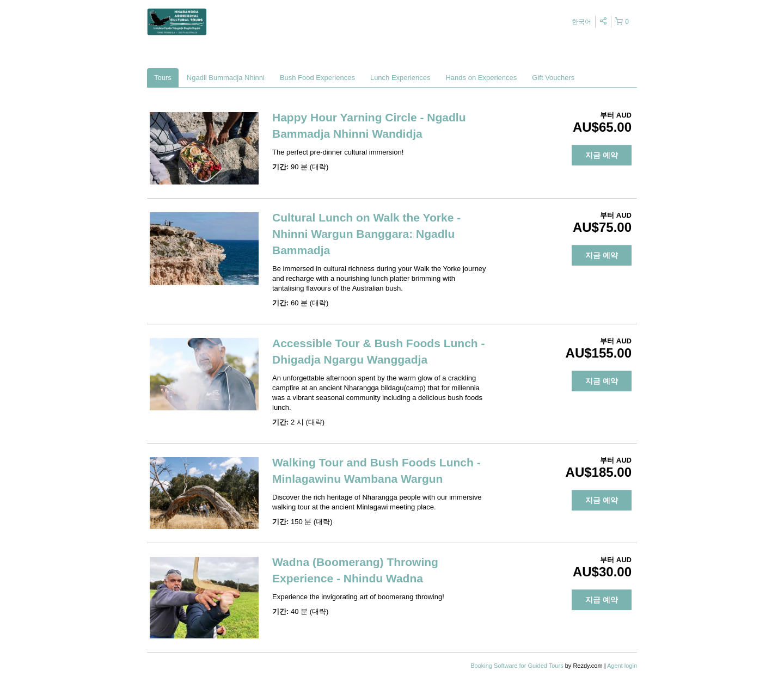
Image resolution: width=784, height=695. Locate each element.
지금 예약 (602, 155)
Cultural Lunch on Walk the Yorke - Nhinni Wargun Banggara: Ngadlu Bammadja (366, 234)
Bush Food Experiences (317, 78)
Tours (163, 78)
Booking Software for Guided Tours (517, 666)
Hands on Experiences (481, 78)
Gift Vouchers (553, 78)
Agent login (622, 666)
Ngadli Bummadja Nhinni (226, 78)
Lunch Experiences (400, 78)
